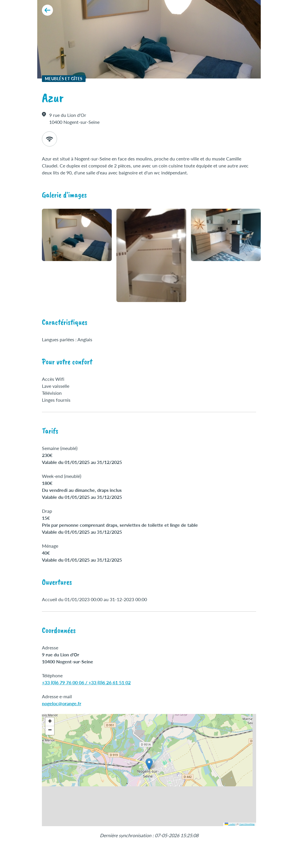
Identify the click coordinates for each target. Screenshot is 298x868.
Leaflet (230, 824)
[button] (149, 764)
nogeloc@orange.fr (62, 703)
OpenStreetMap (247, 824)
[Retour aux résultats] (47, 10)
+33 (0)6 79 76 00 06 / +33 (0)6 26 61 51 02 (86, 682)
